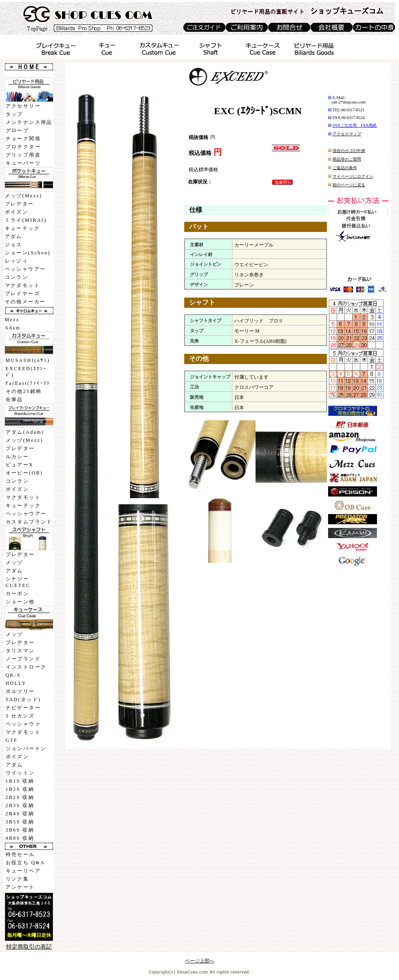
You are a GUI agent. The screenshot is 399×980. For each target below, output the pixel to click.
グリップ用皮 (23, 155)
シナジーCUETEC (18, 582)
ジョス (14, 245)
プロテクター (23, 147)
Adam (13, 328)
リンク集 (18, 879)
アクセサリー (23, 106)
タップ (14, 114)
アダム (14, 236)
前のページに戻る (349, 185)
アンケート (20, 887)
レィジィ (17, 261)
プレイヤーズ (22, 294)
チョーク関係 (23, 139)
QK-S (13, 675)
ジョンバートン (26, 748)
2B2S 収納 (20, 797)
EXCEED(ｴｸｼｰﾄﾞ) (26, 372)
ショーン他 (20, 602)
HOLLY (16, 683)
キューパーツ (23, 163)
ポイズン (17, 212)
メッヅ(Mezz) (24, 196)
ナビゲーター (23, 708)
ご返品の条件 (345, 168)
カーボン (18, 594)
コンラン (17, 277)
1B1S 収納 (20, 781)
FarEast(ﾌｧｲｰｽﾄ (28, 383)
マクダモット (22, 285)
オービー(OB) (24, 473)
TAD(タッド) (23, 700)
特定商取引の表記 (29, 947)
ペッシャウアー (25, 269)
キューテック (22, 228)
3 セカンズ (20, 716)
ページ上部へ (200, 961)
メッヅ (14, 563)
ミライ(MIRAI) (26, 220)
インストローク (26, 667)
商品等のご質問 (347, 159)
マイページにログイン (353, 176)
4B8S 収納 (20, 838)
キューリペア (23, 871)
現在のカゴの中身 (349, 151)
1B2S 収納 (20, 789)
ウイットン (20, 773)
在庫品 (14, 400)
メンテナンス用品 (29, 122)
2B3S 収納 (20, 806)
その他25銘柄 (24, 391)
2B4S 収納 (20, 814)
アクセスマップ (347, 134)
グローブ (18, 130)
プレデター (20, 204)
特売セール (20, 854)
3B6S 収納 (20, 830)
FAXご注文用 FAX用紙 (355, 125)
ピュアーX (20, 465)
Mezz (12, 320)
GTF (12, 740)
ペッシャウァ (23, 724)
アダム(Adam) (25, 432)
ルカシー (18, 457)
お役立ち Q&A (25, 863)
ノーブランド (23, 659)
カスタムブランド (29, 522)
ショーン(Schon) (28, 253)
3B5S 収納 (20, 822)
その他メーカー (25, 302)
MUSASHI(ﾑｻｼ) (28, 360)
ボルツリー (20, 691)
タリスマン (20, 651)
